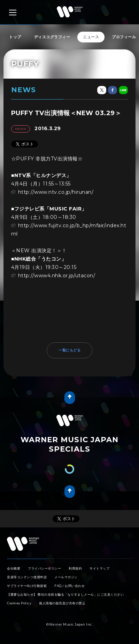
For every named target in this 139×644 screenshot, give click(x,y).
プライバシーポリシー (44, 568)
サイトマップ (99, 568)
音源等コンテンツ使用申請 (27, 577)
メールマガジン (66, 577)
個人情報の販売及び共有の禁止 (62, 603)
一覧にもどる (69, 350)
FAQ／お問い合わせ (69, 586)
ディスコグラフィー (52, 37)
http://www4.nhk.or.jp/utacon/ (57, 276)
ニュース (91, 37)
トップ (15, 37)
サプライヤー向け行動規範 (27, 586)
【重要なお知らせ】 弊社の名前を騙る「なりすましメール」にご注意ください (65, 594)
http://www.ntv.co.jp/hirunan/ (56, 192)
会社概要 (14, 568)
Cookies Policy (19, 603)
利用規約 (75, 568)
